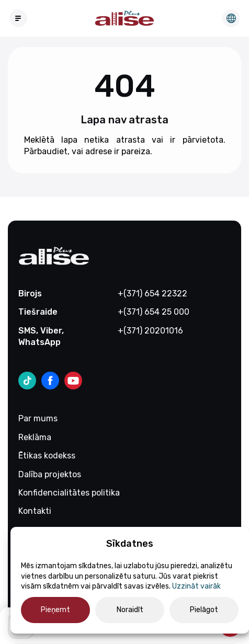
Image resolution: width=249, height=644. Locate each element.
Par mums (38, 418)
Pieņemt (55, 610)
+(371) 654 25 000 (154, 312)
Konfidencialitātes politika (69, 493)
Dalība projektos (50, 474)
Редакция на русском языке (231, 18)
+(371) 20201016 (150, 331)
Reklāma (35, 437)
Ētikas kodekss (47, 456)
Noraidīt (130, 610)
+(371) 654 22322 (152, 294)
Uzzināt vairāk (196, 586)
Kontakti (35, 511)
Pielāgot (204, 610)
